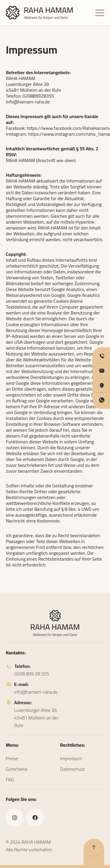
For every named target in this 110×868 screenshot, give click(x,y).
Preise (12, 758)
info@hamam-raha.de (28, 102)
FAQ (10, 780)
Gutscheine (17, 769)
